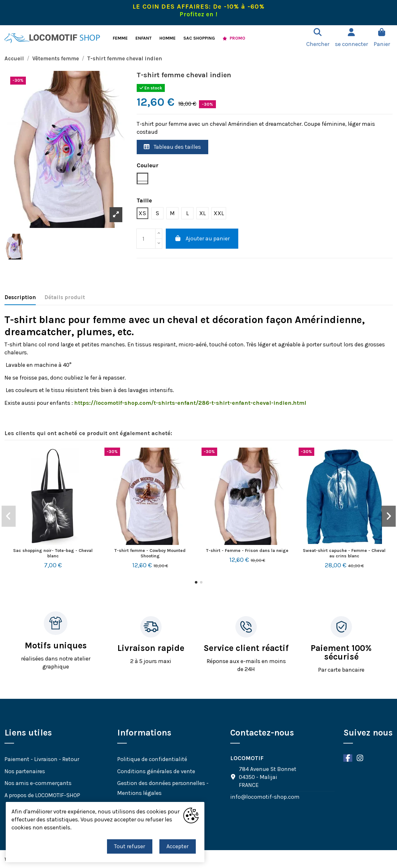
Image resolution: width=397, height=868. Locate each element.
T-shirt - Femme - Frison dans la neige (247, 551)
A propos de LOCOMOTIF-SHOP (42, 795)
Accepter (177, 846)
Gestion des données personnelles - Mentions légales (163, 788)
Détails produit (65, 297)
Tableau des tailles (172, 147)
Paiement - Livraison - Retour (42, 759)
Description (20, 297)
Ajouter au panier (202, 238)
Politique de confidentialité (152, 759)
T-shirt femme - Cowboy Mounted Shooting (150, 553)
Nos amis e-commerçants (38, 783)
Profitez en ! (198, 14)
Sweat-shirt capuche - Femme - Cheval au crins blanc (344, 553)
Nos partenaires (25, 771)
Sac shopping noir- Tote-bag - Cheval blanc (53, 553)
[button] (196, 582)
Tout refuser (130, 846)
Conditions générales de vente (156, 771)
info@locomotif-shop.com (265, 797)
